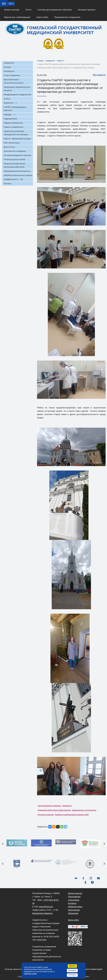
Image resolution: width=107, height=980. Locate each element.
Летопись (8, 184)
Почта (28, 10)
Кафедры (8, 115)
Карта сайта (42, 17)
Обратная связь (75, 907)
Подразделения (10, 119)
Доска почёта (9, 147)
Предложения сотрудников (67, 17)
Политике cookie (30, 974)
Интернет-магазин (87, 10)
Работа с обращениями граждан (17, 139)
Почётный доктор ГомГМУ (15, 159)
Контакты (72, 903)
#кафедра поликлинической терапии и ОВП (72, 815)
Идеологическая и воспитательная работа (14, 81)
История (7, 67)
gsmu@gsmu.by (46, 907)
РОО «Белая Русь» (12, 143)
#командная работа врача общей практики (54, 810)
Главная (40, 61)
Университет (9, 63)
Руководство (9, 71)
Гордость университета (14, 127)
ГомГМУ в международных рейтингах (15, 109)
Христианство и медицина (15, 151)
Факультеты (9, 103)
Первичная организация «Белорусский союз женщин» (16, 133)
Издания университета (13, 123)
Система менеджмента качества (17, 155)
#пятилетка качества (46, 815)
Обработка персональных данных (18, 175)
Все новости (98, 75)
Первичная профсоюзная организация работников (14, 165)
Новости (60, 61)
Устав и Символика (12, 75)
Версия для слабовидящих (17, 17)
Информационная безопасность (17, 171)
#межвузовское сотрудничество (84, 810)
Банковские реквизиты (42, 913)
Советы (7, 99)
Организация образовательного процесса (17, 89)
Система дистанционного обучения (55, 10)
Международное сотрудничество (17, 95)
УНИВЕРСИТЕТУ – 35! (13, 179)
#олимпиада (67, 806)
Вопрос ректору (12, 10)
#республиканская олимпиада (49, 806)
